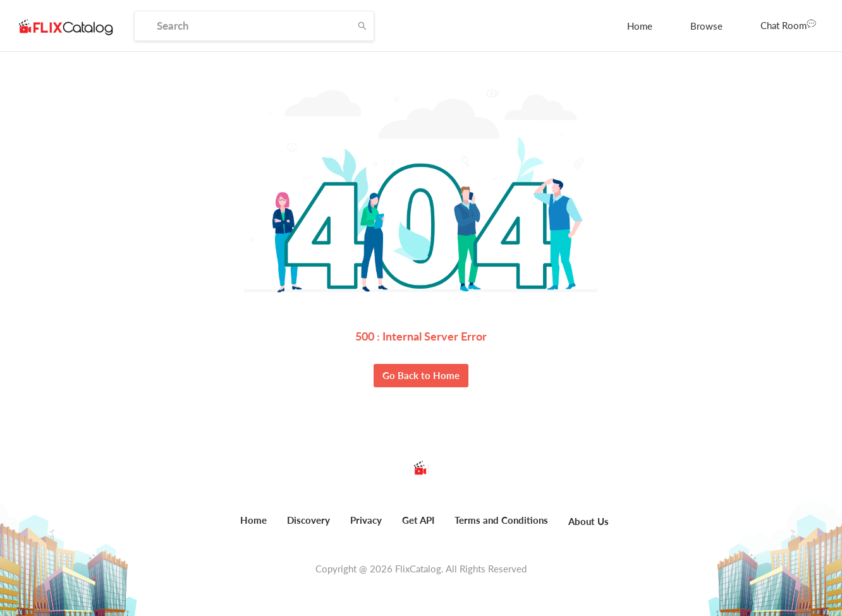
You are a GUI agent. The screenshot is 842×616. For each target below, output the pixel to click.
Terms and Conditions (501, 520)
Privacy (366, 520)
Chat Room (788, 25)
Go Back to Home (421, 375)
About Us (589, 521)
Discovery (308, 520)
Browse (706, 26)
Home (640, 26)
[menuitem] (640, 26)
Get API (418, 520)
